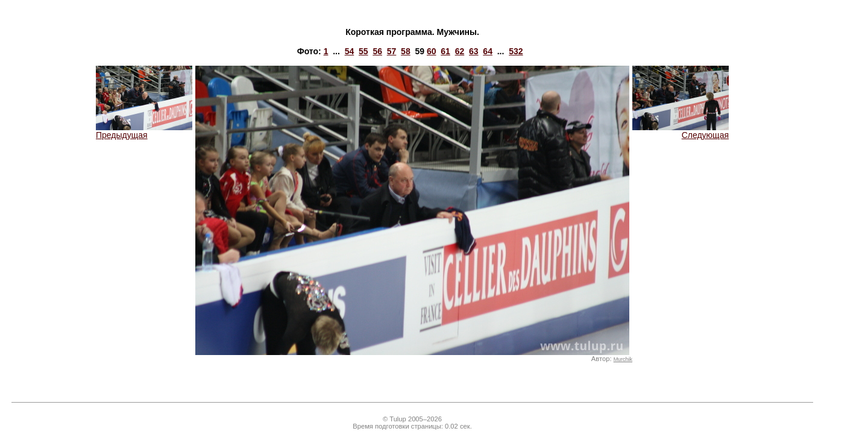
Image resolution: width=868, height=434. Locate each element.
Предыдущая (144, 131)
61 (445, 51)
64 (488, 51)
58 (406, 51)
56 (377, 51)
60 (432, 51)
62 (460, 51)
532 (516, 51)
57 (392, 51)
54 (350, 51)
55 (363, 51)
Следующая (681, 131)
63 (474, 51)
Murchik (623, 359)
